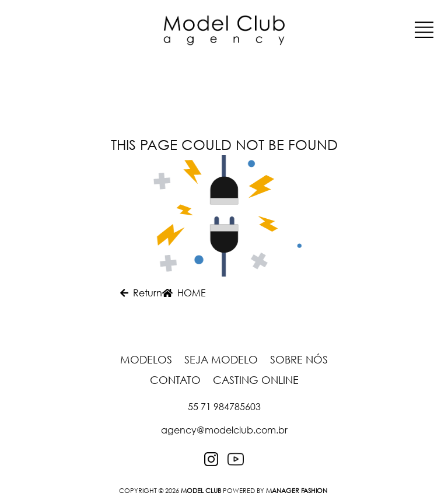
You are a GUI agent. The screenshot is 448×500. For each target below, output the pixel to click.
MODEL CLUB (201, 490)
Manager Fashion (297, 490)
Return (141, 293)
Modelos (148, 359)
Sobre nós (299, 359)
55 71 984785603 (224, 407)
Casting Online (256, 380)
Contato (177, 380)
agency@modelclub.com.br (224, 430)
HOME (184, 293)
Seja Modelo (223, 359)
